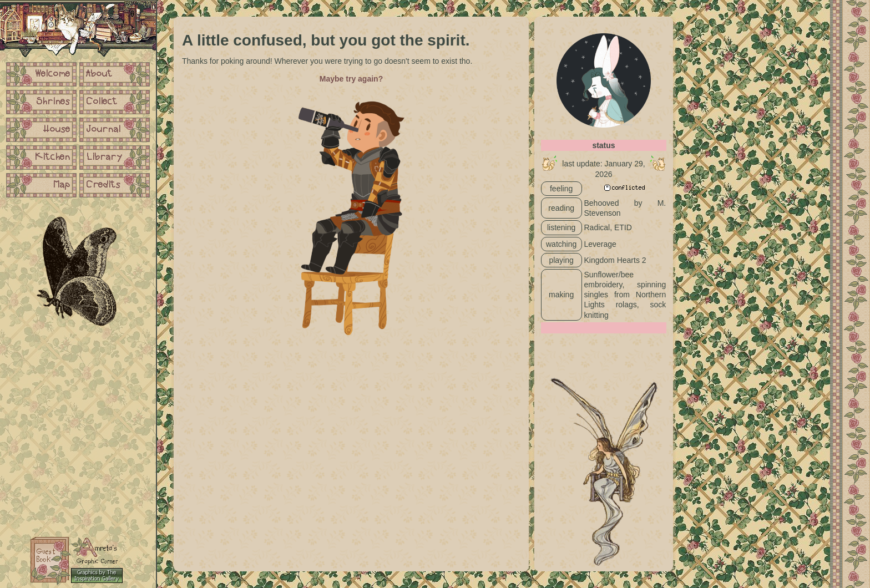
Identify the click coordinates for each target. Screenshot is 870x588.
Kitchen (53, 158)
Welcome (53, 74)
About (99, 74)
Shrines (54, 102)
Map (62, 185)
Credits (103, 185)
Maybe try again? (351, 79)
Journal (103, 130)
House (57, 130)
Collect (102, 102)
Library (104, 158)
